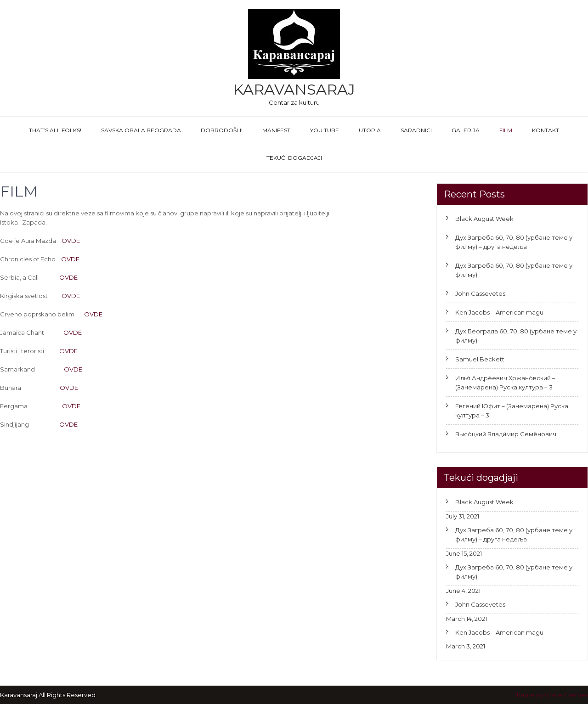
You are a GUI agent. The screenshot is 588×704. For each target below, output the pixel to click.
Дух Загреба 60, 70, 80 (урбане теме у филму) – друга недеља (514, 242)
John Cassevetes (480, 293)
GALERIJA (466, 130)
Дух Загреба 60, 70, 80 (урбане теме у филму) (514, 270)
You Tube (325, 130)
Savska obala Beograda (141, 130)
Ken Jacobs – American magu (499, 312)
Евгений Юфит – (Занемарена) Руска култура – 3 (512, 411)
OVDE (71, 241)
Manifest (276, 130)
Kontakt (546, 130)
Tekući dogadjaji (294, 158)
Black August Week (484, 219)
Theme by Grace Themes (551, 695)
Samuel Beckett (480, 359)
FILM (506, 130)
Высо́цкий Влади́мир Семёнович (506, 434)
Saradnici (416, 130)
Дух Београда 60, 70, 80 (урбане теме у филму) (516, 336)
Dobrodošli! (222, 130)
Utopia (370, 130)
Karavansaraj (294, 89)
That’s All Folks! (55, 130)
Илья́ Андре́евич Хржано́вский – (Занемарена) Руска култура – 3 (505, 383)
